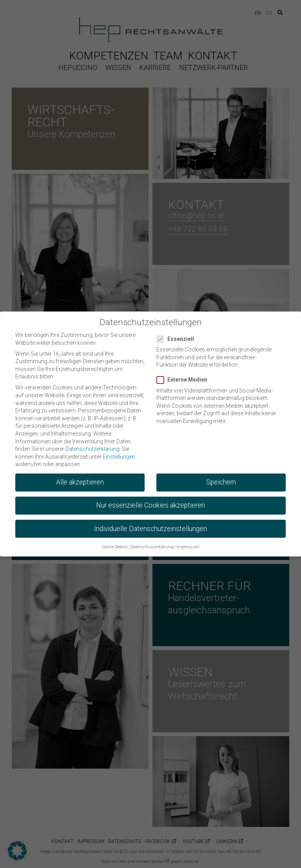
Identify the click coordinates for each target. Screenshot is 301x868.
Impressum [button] (188, 543)
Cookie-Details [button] (115, 543)
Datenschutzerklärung (92, 445)
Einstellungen (119, 452)
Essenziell (178, 335)
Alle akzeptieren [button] (80, 478)
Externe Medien (184, 376)
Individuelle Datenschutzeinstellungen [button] (150, 524)
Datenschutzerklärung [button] (152, 543)
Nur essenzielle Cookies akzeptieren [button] (150, 501)
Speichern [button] (221, 478)
